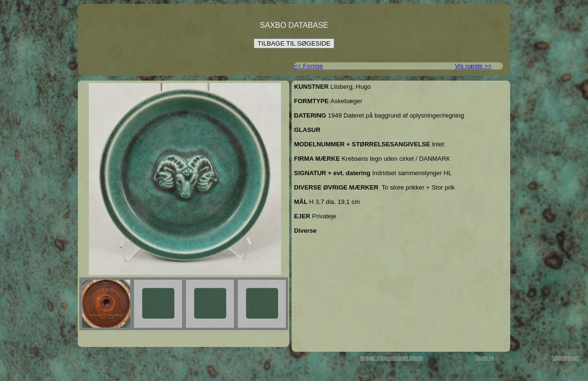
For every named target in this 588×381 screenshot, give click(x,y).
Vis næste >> (473, 66)
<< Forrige (308, 66)
